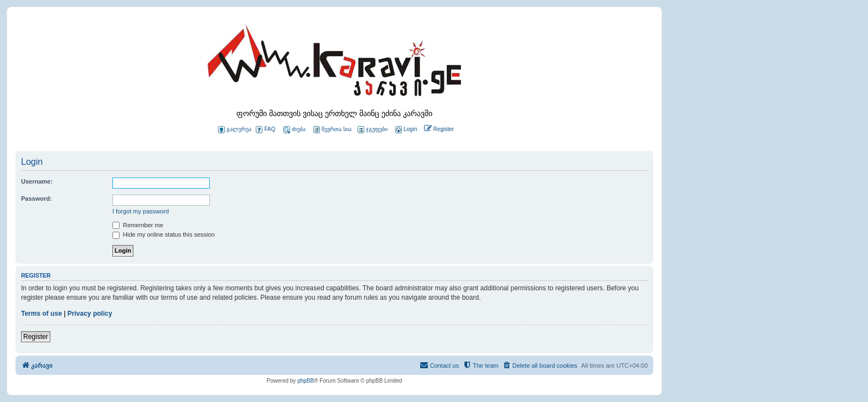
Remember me (138, 225)
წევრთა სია (332, 130)
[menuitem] (405, 130)
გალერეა (235, 130)
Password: (37, 199)
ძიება (294, 130)
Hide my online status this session (164, 234)
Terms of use (42, 314)
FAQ (265, 130)
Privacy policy (90, 314)
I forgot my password (141, 211)
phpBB (306, 381)
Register (36, 337)
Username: (37, 181)
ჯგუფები (373, 130)
